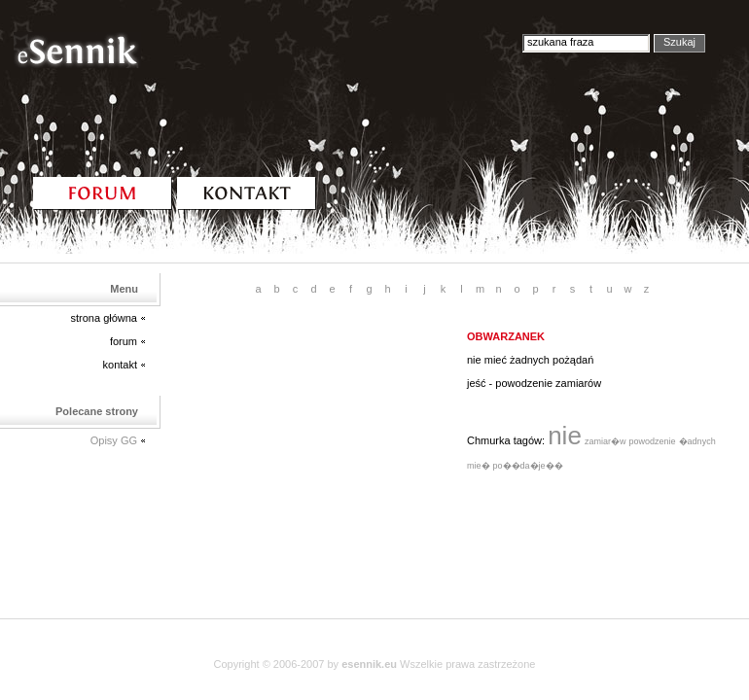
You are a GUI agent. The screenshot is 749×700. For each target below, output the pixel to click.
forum (124, 341)
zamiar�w (606, 441)
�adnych (697, 441)
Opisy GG (114, 440)
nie (565, 436)
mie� (479, 466)
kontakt (120, 365)
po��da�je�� (528, 466)
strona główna (105, 318)
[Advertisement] (311, 451)
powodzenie (653, 441)
